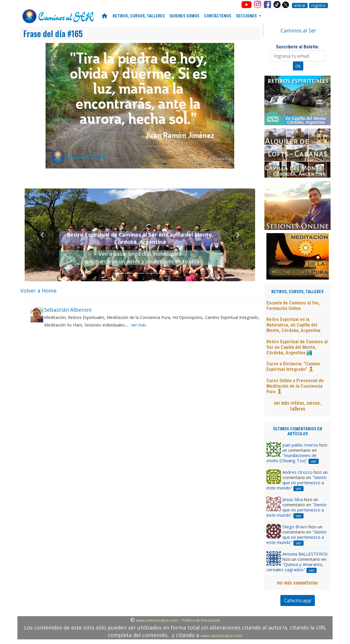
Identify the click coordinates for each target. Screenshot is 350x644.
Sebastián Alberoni (68, 310)
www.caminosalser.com (157, 620)
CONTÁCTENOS (218, 16)
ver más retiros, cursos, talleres (297, 406)
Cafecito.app (298, 601)
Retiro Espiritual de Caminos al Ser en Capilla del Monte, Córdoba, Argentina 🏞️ (297, 347)
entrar (300, 6)
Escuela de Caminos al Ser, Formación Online (293, 306)
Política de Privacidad (201, 620)
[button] (42, 235)
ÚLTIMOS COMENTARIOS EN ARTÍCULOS (298, 431)
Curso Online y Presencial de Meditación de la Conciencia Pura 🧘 (295, 386)
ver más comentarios (297, 583)
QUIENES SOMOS (184, 16)
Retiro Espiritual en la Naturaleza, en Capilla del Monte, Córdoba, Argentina (293, 325)
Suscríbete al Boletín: (297, 47)
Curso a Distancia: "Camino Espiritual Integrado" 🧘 (293, 367)
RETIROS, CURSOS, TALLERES (139, 16)
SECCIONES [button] (247, 16)
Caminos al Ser (298, 30)
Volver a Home (38, 291)
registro (318, 6)
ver (314, 461)
